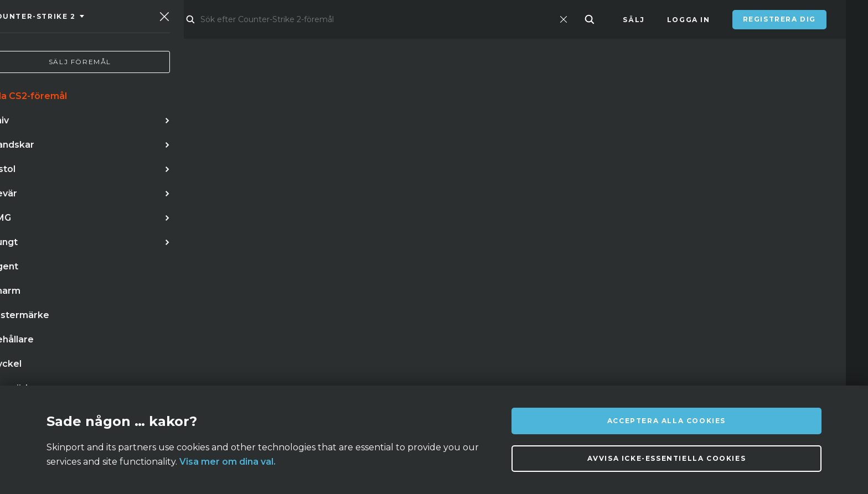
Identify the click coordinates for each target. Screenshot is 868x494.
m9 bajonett (350, 272)
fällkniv (135, 294)
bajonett (84, 272)
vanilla (44, 294)
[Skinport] (87, 19)
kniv (37, 272)
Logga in (689, 20)
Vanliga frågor (279, 369)
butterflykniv (213, 272)
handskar (143, 272)
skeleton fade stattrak (223, 294)
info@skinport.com (777, 366)
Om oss (142, 369)
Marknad (196, 20)
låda (88, 294)
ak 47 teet (284, 272)
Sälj (634, 20)
